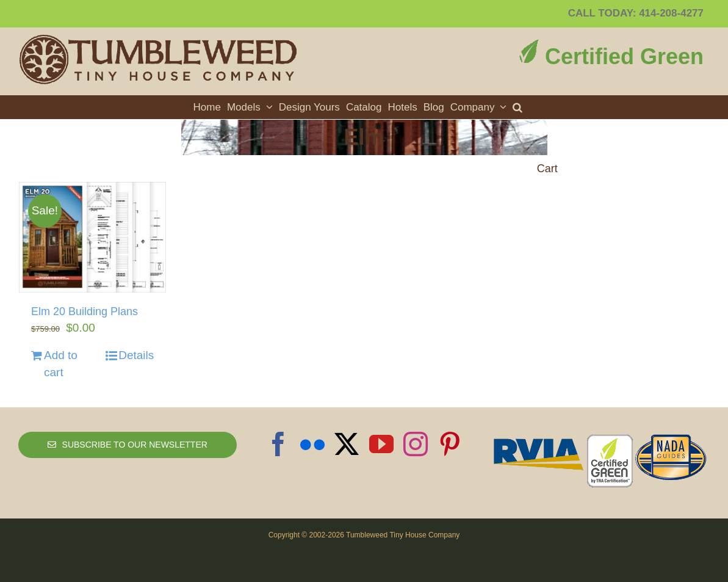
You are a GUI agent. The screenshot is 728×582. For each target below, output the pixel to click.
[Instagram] (416, 444)
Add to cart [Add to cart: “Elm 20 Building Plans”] (61, 364)
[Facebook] (278, 444)
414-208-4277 (671, 13)
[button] (517, 107)
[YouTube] (381, 444)
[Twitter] (347, 444)
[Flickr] (312, 444)
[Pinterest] (450, 444)
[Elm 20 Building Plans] (92, 237)
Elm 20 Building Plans (85, 311)
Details (136, 355)
